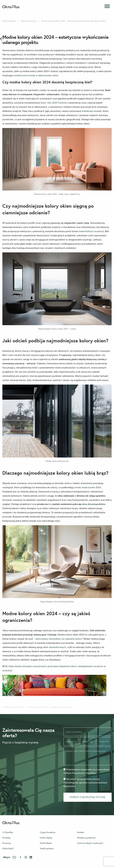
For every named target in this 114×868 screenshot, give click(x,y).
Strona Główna (9, 21)
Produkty (6, 838)
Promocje (7, 843)
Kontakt (81, 832)
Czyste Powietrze (48, 832)
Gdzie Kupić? (8, 848)
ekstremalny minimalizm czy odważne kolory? (59, 639)
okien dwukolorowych (55, 647)
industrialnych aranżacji (91, 231)
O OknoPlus (8, 832)
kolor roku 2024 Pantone (54, 103)
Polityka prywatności (86, 838)
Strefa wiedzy (46, 838)
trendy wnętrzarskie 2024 (87, 487)
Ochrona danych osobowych (90, 843)
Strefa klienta (46, 843)
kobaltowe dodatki (92, 111)
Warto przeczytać (29, 21)
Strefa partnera (47, 848)
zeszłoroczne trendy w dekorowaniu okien (36, 75)
